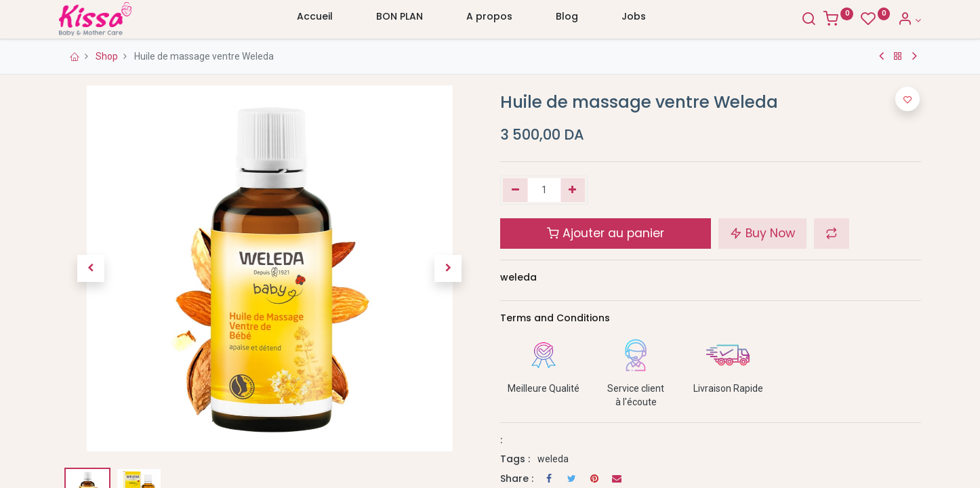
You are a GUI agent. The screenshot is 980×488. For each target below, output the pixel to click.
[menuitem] (315, 20)
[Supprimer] (515, 190)
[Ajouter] (573, 190)
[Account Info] (909, 20)
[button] (90, 268)
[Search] (809, 20)
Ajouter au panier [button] (606, 233)
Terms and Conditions (555, 318)
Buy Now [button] (762, 233)
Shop (107, 56)
